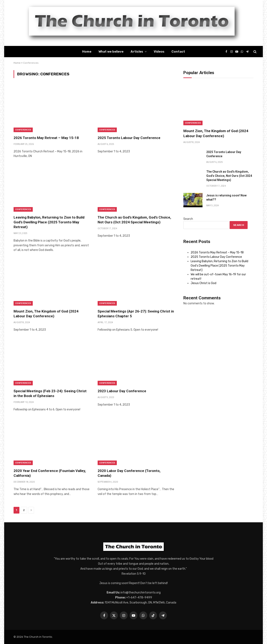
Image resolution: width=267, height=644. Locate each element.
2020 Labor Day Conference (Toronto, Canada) (129, 473)
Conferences (23, 130)
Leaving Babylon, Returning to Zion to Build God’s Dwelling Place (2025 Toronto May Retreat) (49, 222)
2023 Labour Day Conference (122, 391)
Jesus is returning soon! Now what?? (226, 197)
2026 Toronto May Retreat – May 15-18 (46, 138)
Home (87, 52)
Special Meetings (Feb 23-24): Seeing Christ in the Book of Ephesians (50, 393)
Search (188, 219)
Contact (178, 52)
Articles (137, 52)
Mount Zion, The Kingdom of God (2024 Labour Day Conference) (46, 314)
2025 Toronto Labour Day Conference (129, 138)
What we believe (111, 52)
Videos (159, 52)
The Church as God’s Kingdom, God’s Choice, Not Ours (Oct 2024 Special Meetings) (134, 220)
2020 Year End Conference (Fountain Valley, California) (50, 473)
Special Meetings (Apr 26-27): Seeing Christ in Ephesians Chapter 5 (136, 314)
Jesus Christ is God (203, 283)
